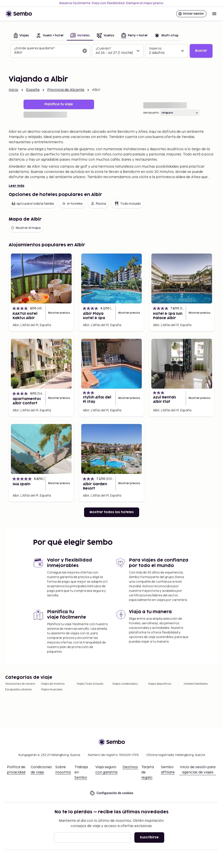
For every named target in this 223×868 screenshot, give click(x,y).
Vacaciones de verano (20, 684)
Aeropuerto (151, 113)
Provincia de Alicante (66, 90)
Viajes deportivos (160, 684)
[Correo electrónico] (92, 837)
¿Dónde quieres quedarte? (34, 48)
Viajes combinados (125, 684)
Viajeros (155, 49)
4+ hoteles (72, 204)
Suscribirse (149, 837)
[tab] (21, 36)
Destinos (130, 767)
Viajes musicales (52, 690)
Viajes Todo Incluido (90, 684)
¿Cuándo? (103, 49)
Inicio (14, 90)
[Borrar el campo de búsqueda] (85, 51)
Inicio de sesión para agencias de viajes (198, 770)
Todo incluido (127, 204)
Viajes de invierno (53, 684)
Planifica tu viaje (59, 104)
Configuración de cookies (112, 793)
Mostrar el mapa (25, 228)
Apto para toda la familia (33, 204)
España (33, 90)
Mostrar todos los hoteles (112, 512)
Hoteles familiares (196, 684)
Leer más (17, 186)
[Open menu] (214, 14)
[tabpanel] (111, 51)
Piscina (98, 204)
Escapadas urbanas (18, 690)
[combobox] (47, 53)
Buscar (201, 51)
